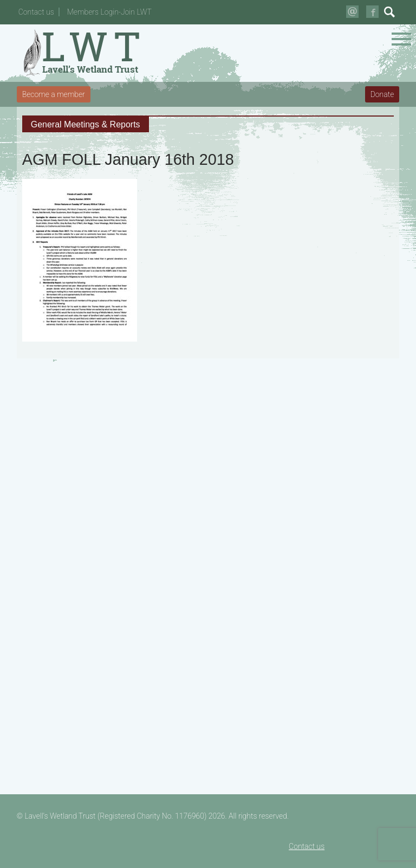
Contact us (36, 12)
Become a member (54, 94)
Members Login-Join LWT (109, 12)
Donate (382, 94)
